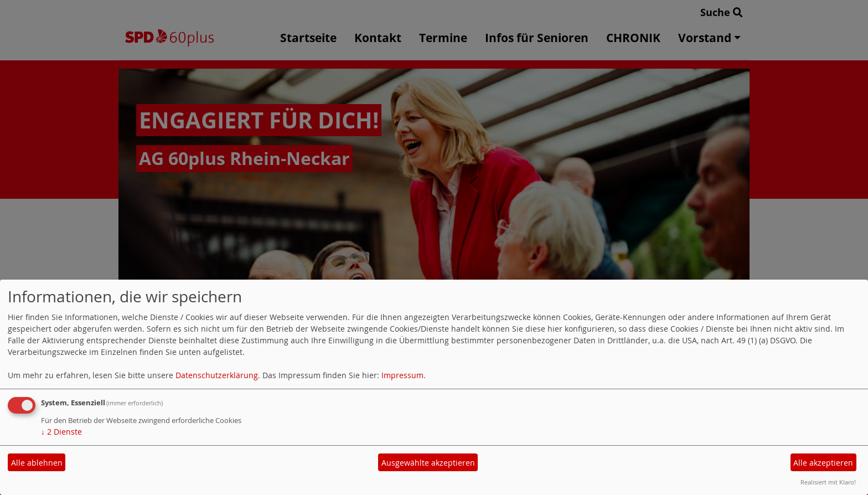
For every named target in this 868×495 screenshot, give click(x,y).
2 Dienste (61, 432)
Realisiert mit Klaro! (828, 482)
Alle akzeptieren (823, 463)
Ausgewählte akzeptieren (428, 463)
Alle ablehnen (37, 463)
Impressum (402, 375)
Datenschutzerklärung (217, 375)
